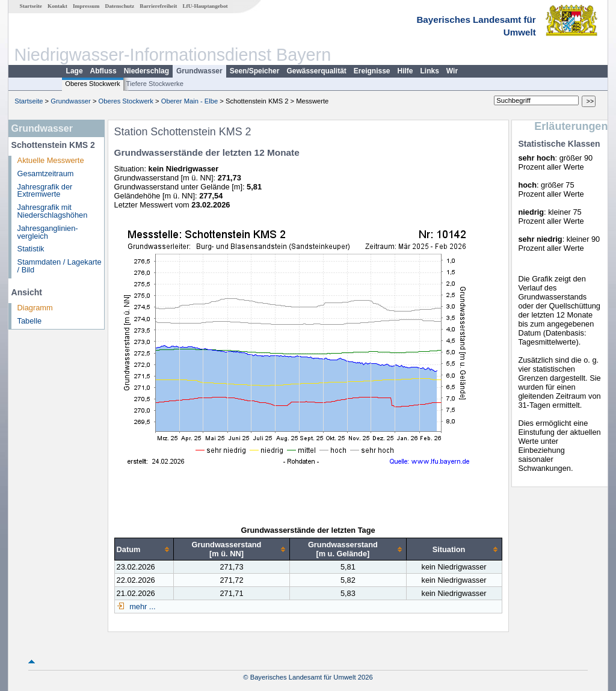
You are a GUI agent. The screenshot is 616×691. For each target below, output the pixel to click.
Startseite (31, 6)
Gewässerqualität (316, 71)
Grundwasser (199, 71)
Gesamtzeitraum (46, 174)
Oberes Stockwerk (92, 84)
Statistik (31, 249)
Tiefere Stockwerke (155, 84)
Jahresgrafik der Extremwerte (45, 191)
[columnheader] (144, 549)
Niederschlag (146, 71)
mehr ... (142, 607)
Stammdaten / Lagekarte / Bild (60, 266)
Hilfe (405, 71)
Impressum (86, 6)
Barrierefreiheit (158, 6)
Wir (452, 71)
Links (430, 71)
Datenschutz (120, 6)
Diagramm (35, 308)
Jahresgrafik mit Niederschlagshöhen (53, 211)
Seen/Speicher (255, 71)
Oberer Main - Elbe (190, 101)
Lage (75, 71)
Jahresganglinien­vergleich (48, 232)
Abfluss (103, 71)
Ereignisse (372, 71)
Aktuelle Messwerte (51, 160)
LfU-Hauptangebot (205, 6)
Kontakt (57, 6)
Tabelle (30, 321)
